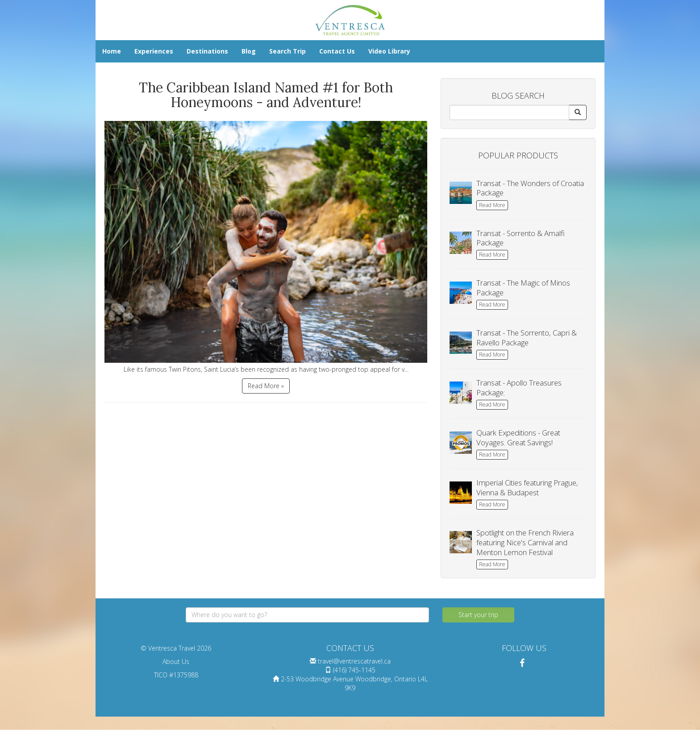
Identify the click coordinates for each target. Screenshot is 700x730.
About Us (176, 662)
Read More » (266, 386)
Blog (249, 51)
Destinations (207, 51)
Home (112, 51)
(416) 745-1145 (354, 670)
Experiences (154, 51)
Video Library (389, 51)
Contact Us (337, 51)
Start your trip (478, 615)
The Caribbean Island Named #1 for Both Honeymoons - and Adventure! (266, 95)
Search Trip (287, 51)
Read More (492, 205)
